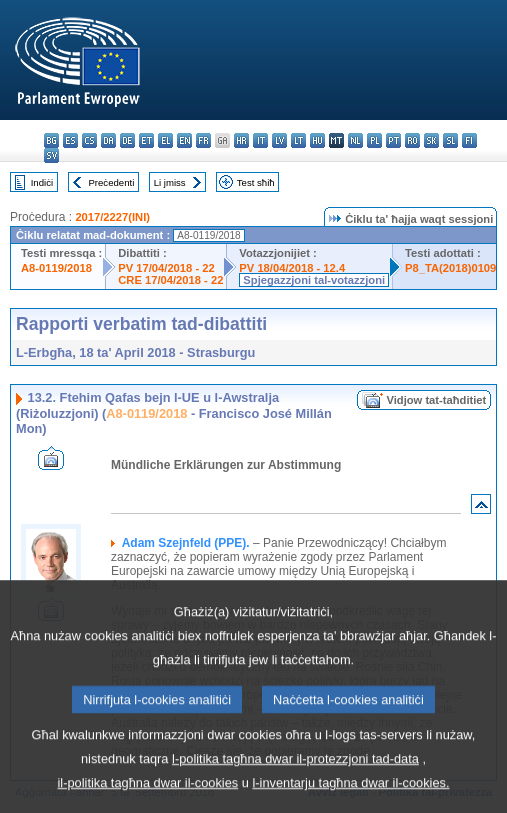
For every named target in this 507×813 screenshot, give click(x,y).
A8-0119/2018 (56, 268)
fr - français (203, 140)
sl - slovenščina (450, 140)
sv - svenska (51, 155)
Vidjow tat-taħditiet (436, 400)
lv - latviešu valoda (279, 140)
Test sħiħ (256, 182)
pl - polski (374, 140)
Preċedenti (111, 182)
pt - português (393, 140)
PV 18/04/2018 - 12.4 (292, 268)
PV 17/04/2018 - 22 (166, 268)
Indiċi (42, 182)
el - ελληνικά (165, 140)
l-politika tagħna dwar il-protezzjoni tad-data (295, 786)
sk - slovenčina (431, 140)
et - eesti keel (146, 140)
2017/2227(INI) (112, 217)
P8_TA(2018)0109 (450, 268)
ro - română (412, 140)
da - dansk (108, 140)
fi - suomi (469, 140)
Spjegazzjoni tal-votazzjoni (314, 280)
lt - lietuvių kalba (298, 140)
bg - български (51, 140)
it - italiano (260, 140)
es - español (70, 140)
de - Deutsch (127, 140)
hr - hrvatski (241, 140)
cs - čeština (89, 140)
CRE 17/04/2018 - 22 (170, 280)
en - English (184, 140)
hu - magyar (317, 140)
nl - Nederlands (355, 140)
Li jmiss (170, 182)
